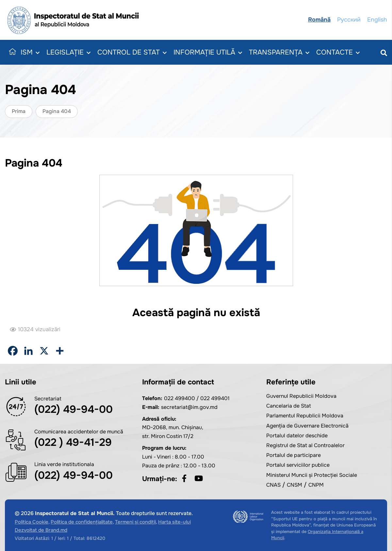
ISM (30, 53)
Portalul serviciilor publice (298, 465)
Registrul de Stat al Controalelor (305, 445)
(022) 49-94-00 (73, 409)
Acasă (11, 52)
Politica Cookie (32, 522)
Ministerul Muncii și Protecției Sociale (312, 475)
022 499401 (215, 398)
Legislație (68, 53)
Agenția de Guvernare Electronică (307, 426)
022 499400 (180, 398)
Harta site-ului (174, 522)
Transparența (279, 53)
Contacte (338, 53)
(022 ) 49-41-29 (73, 442)
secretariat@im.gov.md (189, 407)
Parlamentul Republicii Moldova (305, 416)
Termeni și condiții (135, 522)
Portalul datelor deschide (297, 436)
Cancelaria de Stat (289, 406)
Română (319, 20)
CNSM (294, 485)
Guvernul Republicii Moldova (301, 396)
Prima (19, 111)
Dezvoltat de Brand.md (41, 530)
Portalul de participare (294, 455)
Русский (349, 20)
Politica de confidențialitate (82, 522)
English (377, 20)
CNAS (273, 485)
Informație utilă (208, 53)
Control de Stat (132, 53)
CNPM (316, 485)
